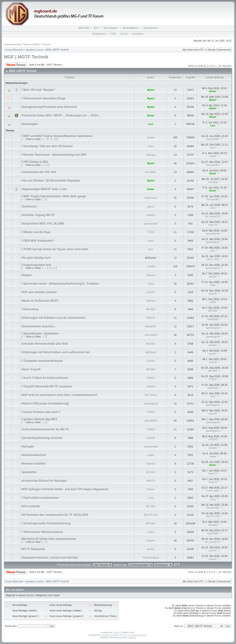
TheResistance (151, 558)
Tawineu (151, 275)
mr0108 (151, 438)
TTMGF (151, 378)
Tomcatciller (213, 139)
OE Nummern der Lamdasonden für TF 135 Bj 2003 (55, 515)
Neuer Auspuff (31, 369)
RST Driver (151, 395)
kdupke (213, 345)
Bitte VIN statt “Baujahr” (40, 90)
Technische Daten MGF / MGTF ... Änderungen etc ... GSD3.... (61, 115)
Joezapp (151, 155)
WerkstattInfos (130, 28)
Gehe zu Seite (196, 66)
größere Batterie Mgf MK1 (40, 419)
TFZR (151, 232)
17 (52, 139)
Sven (151, 146)
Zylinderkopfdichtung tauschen (42, 438)
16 (48, 139)
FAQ (113, 34)
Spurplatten (29, 472)
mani (151, 241)
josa (151, 249)
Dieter (213, 91)
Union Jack (213, 259)
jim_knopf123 (213, 216)
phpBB (116, 632)
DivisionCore (141, 635)
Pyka (151, 284)
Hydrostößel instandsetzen (41, 498)
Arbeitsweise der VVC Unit (39, 172)
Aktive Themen (42, 44)
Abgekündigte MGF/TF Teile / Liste (44, 189)
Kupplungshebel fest (37, 265)
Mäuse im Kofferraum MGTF (40, 301)
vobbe (151, 455)
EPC (96, 28)
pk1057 (151, 292)
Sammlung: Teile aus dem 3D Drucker (48, 146)
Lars (151, 124)
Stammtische (150, 28)
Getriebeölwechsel (34, 455)
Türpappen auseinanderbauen (43, 361)
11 (54, 268)
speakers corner (34, 50)
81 (220, 66)
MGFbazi (151, 352)
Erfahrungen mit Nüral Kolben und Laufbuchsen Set (56, 352)
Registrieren (99, 34)
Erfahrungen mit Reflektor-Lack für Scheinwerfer (53, 318)
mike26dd (213, 319)
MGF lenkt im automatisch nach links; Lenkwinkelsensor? (59, 395)
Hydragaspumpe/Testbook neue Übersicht (49, 107)
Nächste (227, 66)
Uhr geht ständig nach (36, 258)
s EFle (213, 302)
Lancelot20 (151, 335)
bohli (213, 208)
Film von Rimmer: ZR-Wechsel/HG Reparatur (51, 181)
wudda (151, 137)
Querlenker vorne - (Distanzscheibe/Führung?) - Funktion (61, 284)
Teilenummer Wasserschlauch (43, 532)
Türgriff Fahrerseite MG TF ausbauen (48, 386)
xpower (213, 276)
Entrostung (31, 309)
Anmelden (138, 34)
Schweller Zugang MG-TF (38, 215)
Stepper (27, 275)
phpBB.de (132, 638)
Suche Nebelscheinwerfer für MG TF (45, 429)
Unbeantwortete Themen (18, 44)
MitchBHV (151, 326)
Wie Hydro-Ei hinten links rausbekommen (49, 539)
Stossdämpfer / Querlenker (41, 334)
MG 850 (151, 309)
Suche (124, 34)
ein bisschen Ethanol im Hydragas (44, 481)
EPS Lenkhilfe (31, 506)
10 (50, 268)
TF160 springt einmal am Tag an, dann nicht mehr (56, 249)
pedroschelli (151, 224)
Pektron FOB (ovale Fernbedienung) (45, 404)
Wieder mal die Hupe (37, 232)
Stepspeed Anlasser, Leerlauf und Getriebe (50, 558)
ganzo (151, 207)
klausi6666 (151, 421)
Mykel (151, 90)
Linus (151, 498)
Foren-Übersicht (14, 50)
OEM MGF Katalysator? (39, 241)
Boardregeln (30, 124)
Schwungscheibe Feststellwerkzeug (47, 523)
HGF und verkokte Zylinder (39, 292)
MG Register (111, 28)
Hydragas (28, 447)
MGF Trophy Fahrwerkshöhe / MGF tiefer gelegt (55, 196)
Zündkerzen (29, 207)
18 (55, 139)
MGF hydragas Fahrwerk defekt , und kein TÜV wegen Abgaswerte (65, 489)
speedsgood (213, 234)
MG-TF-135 (151, 515)
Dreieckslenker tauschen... (39, 326)
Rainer (151, 489)
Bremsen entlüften (34, 464)
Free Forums (129, 635)
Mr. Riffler (151, 172)
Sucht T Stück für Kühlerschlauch (46, 378)
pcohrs (151, 549)
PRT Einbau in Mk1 (36, 162)
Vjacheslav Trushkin (110, 635)
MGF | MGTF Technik (58, 50)
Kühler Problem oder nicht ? (42, 412)
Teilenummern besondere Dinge (44, 98)
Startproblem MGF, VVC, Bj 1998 (43, 224)
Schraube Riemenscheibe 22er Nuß (45, 344)
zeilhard (151, 215)
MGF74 (151, 318)
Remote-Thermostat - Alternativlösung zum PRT (55, 155)
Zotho (151, 532)
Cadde (213, 156)
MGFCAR (84, 28)
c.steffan (151, 266)
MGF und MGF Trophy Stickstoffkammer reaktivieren (58, 136)
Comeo (151, 361)
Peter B (213, 225)
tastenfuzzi (151, 198)
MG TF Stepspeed (33, 549)
